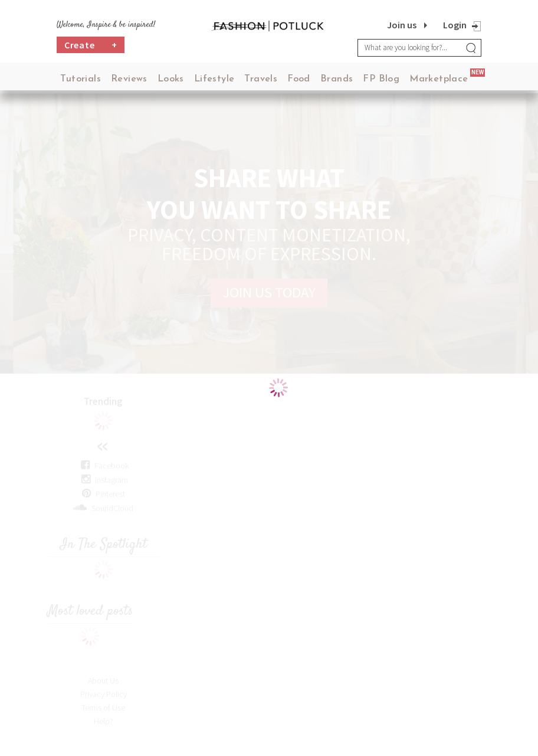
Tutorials (81, 79)
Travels (261, 79)
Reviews (129, 79)
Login (455, 25)
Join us (402, 25)
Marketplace (439, 79)
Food (299, 79)
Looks (171, 79)
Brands (337, 79)
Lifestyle (214, 79)
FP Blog (381, 79)
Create (91, 45)
